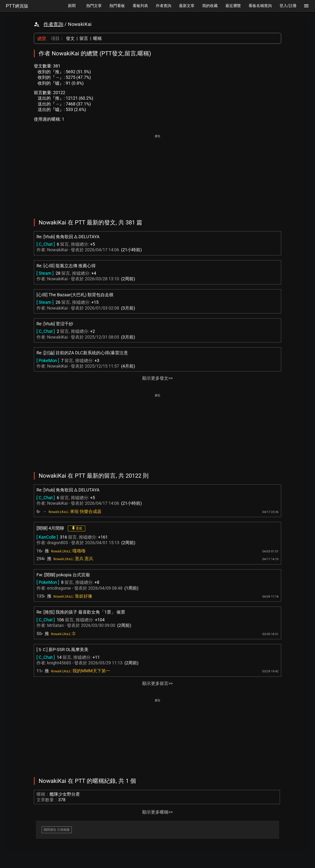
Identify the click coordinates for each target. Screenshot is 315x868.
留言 (84, 38)
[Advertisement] (157, 173)
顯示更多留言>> (157, 683)
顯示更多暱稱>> (157, 812)
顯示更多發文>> (157, 378)
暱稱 (97, 38)
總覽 (42, 38)
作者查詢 (53, 24)
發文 (70, 38)
